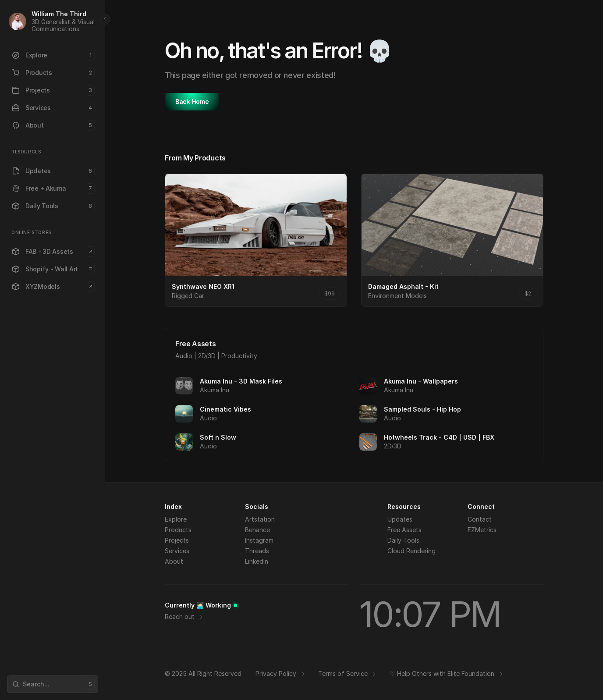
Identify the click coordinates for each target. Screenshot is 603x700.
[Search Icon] (53, 684)
